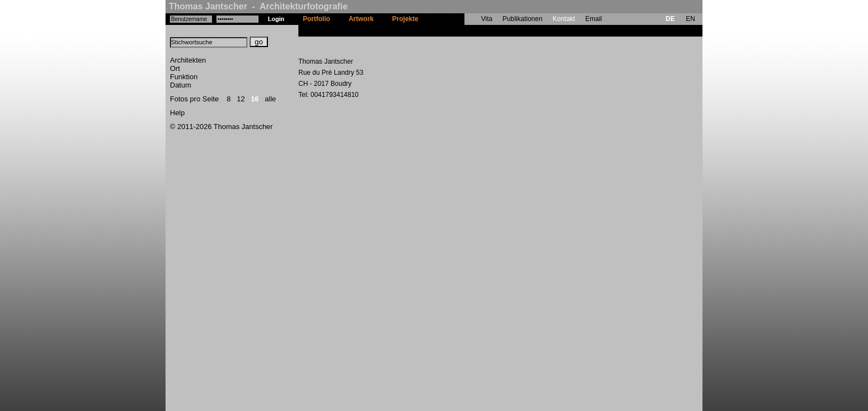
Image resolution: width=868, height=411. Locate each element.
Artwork (361, 19)
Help (177, 113)
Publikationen (523, 19)
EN (691, 19)
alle (270, 99)
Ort (175, 68)
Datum (180, 85)
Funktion (184, 77)
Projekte (405, 19)
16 (255, 99)
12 (241, 99)
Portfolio (316, 19)
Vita (487, 19)
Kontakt (564, 19)
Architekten (188, 60)
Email (593, 19)
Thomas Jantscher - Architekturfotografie (258, 6)
